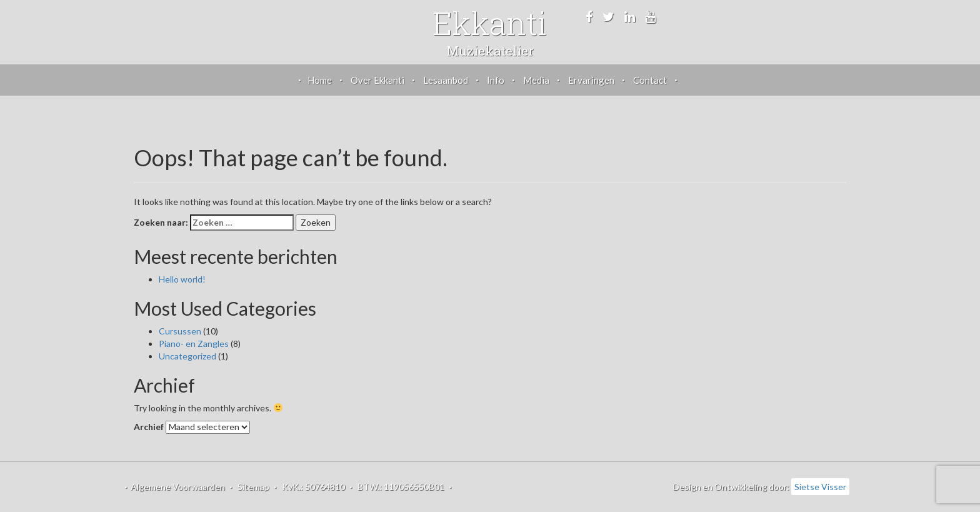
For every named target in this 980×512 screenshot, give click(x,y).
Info (496, 80)
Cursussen (180, 331)
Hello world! (182, 279)
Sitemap (253, 487)
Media (536, 80)
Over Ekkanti (377, 80)
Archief (149, 427)
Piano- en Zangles (194, 344)
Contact (650, 80)
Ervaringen (591, 80)
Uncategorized (187, 356)
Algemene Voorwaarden (178, 487)
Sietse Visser (820, 487)
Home (320, 80)
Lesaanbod (446, 80)
